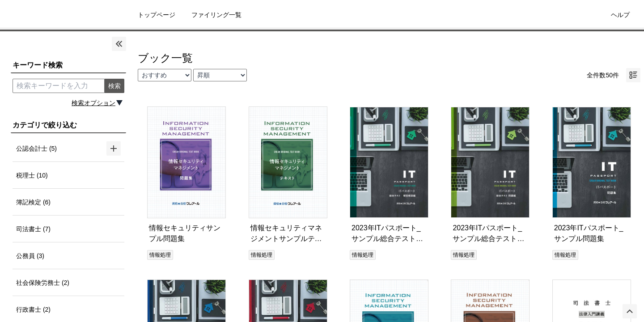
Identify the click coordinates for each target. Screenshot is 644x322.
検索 (114, 86)
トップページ (157, 15)
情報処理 (160, 255)
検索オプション (93, 103)
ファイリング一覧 (216, 15)
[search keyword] (59, 86)
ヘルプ (620, 15)
